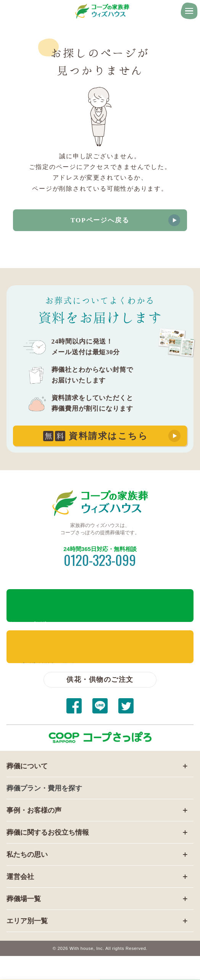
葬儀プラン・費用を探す (44, 788)
